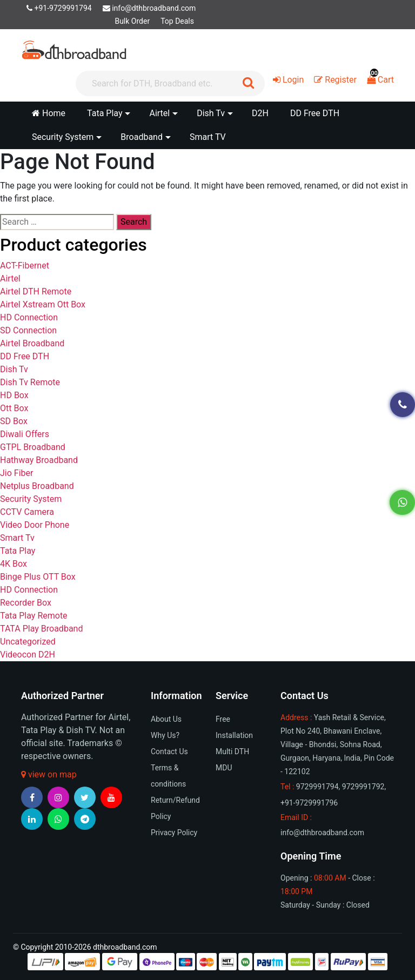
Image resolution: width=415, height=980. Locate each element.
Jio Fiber (16, 473)
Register (335, 80)
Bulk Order (132, 21)
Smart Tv (17, 538)
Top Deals (177, 21)
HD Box (14, 395)
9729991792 (363, 787)
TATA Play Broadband (41, 629)
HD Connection (29, 317)
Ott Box (14, 408)
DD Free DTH (315, 113)
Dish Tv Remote (30, 382)
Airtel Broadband (32, 343)
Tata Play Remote (34, 616)
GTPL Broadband (33, 447)
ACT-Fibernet (25, 266)
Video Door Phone (35, 525)
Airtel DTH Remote (36, 291)
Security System (31, 499)
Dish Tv (14, 369)
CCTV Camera (27, 512)
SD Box (14, 421)
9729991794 (317, 787)
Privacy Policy (174, 833)
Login (288, 80)
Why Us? (165, 735)
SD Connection (28, 330)
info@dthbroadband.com (149, 8)
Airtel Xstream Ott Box (43, 304)
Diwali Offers (25, 434)
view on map (49, 774)
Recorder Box (26, 603)
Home (49, 113)
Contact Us (169, 751)
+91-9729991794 (59, 8)
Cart (380, 80)
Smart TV (208, 137)
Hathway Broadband (39, 460)
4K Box (14, 564)
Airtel (10, 278)
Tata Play (18, 551)
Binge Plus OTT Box (38, 577)
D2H (260, 113)
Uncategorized (28, 642)
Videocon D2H (28, 655)
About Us (166, 719)
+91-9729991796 (309, 803)
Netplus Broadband (37, 486)
